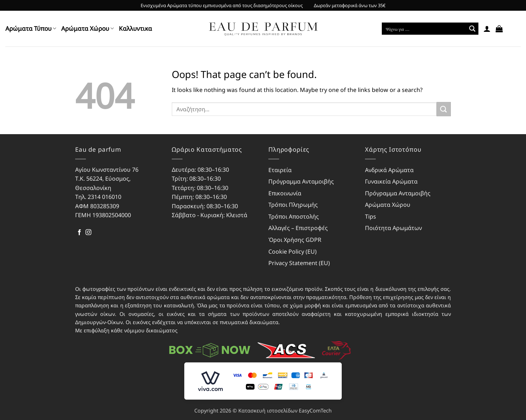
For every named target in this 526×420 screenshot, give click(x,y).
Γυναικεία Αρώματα (391, 181)
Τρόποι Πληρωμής (293, 205)
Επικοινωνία (285, 193)
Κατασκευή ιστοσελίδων (268, 411)
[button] (487, 29)
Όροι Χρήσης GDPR (295, 240)
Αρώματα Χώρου (87, 28)
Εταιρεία (280, 170)
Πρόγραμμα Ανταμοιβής (301, 181)
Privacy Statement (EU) (299, 263)
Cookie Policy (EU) (293, 251)
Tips (371, 216)
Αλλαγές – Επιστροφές (298, 228)
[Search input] (424, 29)
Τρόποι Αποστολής (294, 216)
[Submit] (444, 109)
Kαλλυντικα (135, 28)
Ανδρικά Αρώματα (389, 170)
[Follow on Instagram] (88, 233)
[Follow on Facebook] (79, 233)
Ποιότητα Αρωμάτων (393, 228)
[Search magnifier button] (472, 29)
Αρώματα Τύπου (31, 28)
